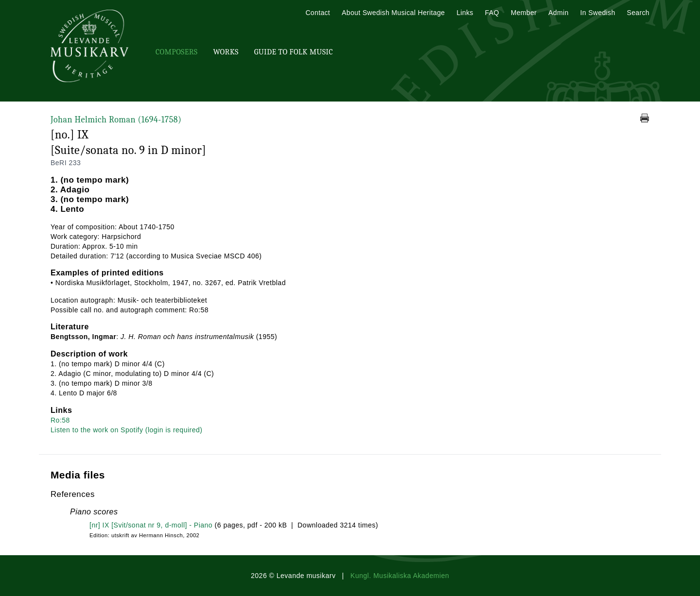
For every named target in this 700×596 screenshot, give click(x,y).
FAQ (492, 13)
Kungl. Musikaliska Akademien (400, 576)
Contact (318, 13)
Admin (558, 13)
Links (465, 13)
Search (638, 13)
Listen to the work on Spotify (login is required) (126, 430)
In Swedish (598, 13)
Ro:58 (60, 420)
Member (524, 13)
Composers (176, 52)
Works (226, 52)
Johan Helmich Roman (116, 120)
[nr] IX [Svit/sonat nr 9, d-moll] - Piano (151, 525)
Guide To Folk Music (294, 52)
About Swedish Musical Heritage (393, 13)
